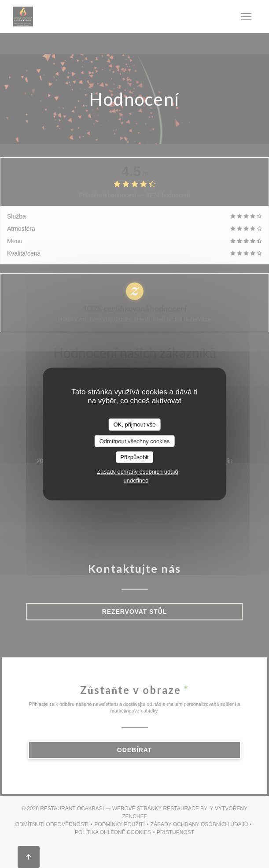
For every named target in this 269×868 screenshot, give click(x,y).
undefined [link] (136, 480)
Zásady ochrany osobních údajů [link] (137, 471)
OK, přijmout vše (134, 425)
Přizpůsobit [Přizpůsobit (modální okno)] (134, 457)
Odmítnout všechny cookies (135, 441)
